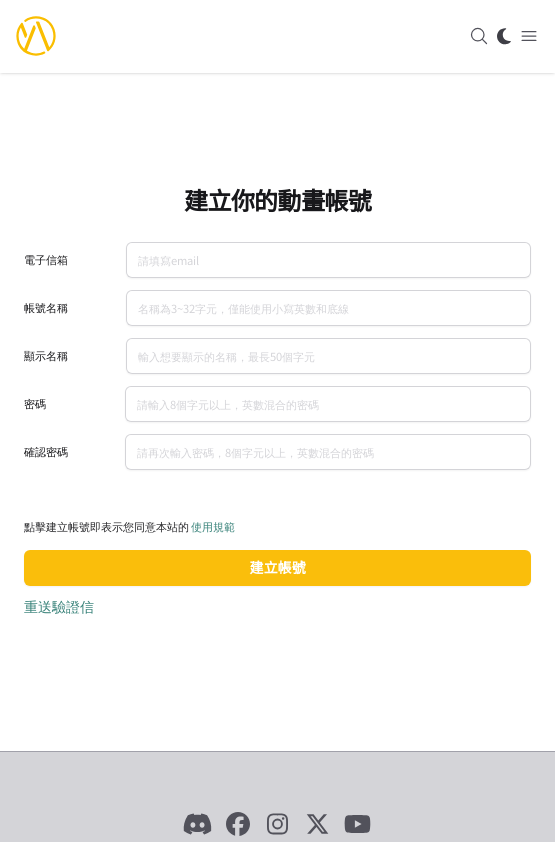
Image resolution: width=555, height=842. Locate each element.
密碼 (35, 403)
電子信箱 (46, 259)
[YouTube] (358, 824)
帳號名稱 (46, 307)
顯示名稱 (46, 355)
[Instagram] (278, 824)
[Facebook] (238, 824)
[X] (318, 824)
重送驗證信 (59, 606)
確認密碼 (46, 451)
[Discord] (198, 824)
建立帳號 (278, 567)
